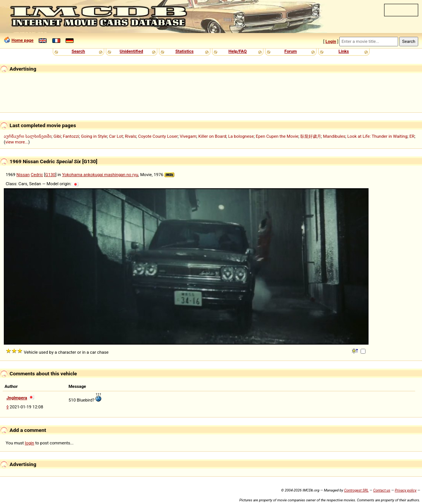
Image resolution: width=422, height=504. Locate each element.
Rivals (130, 136)
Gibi (57, 136)
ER (412, 136)
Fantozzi (71, 136)
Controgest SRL (356, 490)
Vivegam (188, 136)
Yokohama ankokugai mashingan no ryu (100, 175)
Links (344, 51)
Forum (291, 51)
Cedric (37, 175)
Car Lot (116, 136)
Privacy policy (406, 490)
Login (331, 41)
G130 (50, 175)
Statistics (184, 51)
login (30, 443)
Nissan (23, 175)
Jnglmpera (17, 398)
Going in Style (94, 136)
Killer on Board (212, 136)
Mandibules (334, 136)
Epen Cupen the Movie (277, 136)
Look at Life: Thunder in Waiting (377, 136)
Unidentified (132, 51)
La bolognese (241, 136)
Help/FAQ (237, 51)
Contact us (382, 490)
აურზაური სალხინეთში (28, 136)
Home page (22, 40)
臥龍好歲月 (311, 136)
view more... (17, 142)
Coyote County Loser (158, 136)
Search (78, 51)
